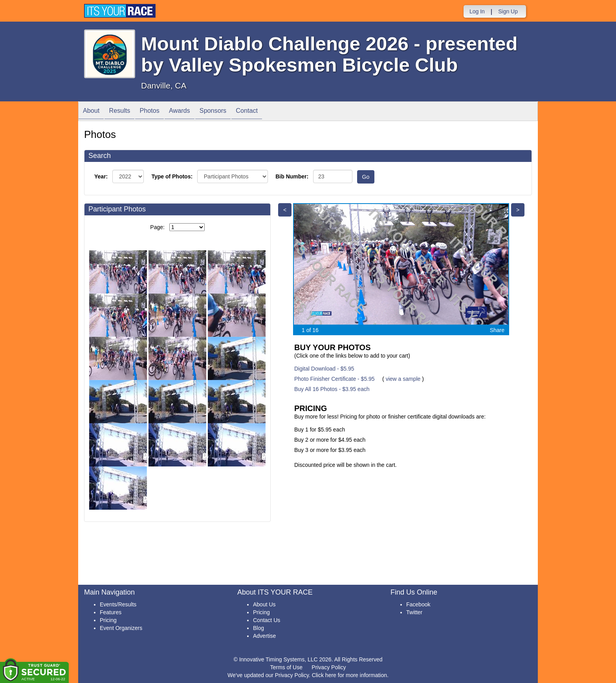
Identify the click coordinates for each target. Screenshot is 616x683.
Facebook (418, 604)
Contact (268, 112)
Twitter (414, 612)
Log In (477, 11)
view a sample (403, 379)
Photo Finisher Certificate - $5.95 (335, 379)
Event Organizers (121, 628)
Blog (258, 628)
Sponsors (230, 112)
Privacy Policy (329, 667)
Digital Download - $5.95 (324, 369)
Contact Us (267, 620)
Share (497, 330)
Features (111, 612)
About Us (264, 604)
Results (125, 112)
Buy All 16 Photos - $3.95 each (332, 389)
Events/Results (118, 604)
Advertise (264, 636)
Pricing (108, 620)
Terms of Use (286, 667)
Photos (159, 112)
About (93, 112)
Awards (193, 112)
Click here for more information (349, 675)
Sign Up (508, 11)
